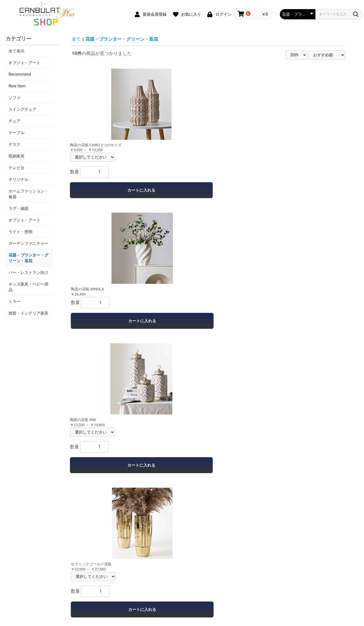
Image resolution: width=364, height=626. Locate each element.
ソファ (15, 98)
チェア (15, 121)
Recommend (20, 74)
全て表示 (16, 51)
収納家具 (16, 156)
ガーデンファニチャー (28, 243)
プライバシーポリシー (159, 568)
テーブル (16, 133)
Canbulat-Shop (182, 591)
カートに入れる (103, 190)
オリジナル (18, 179)
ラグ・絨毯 (18, 208)
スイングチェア (22, 109)
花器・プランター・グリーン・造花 (28, 258)
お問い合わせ (252, 568)
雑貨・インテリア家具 (28, 313)
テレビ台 (16, 168)
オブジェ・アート (24, 63)
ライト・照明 (20, 232)
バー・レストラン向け (28, 272)
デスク (15, 144)
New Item (17, 86)
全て (76, 39)
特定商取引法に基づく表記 (209, 568)
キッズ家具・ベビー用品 (28, 287)
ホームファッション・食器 (28, 194)
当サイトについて (116, 568)
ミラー (15, 301)
